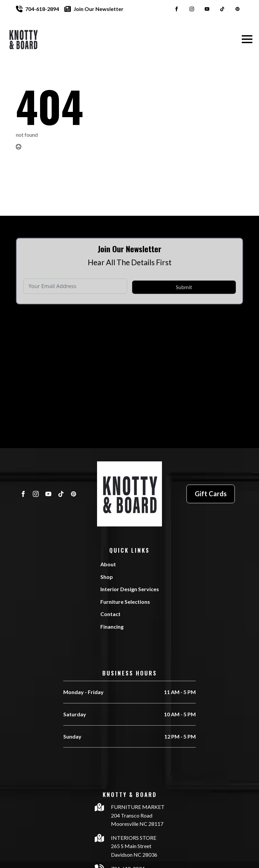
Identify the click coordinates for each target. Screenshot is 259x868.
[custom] (222, 9)
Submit (184, 298)
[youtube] (207, 9)
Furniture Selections (125, 602)
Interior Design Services (130, 589)
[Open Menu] (247, 39)
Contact (110, 614)
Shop (107, 577)
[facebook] (177, 9)
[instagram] (192, 9)
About (108, 564)
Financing (112, 627)
